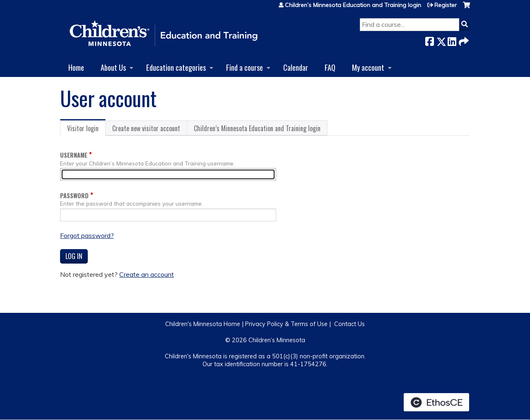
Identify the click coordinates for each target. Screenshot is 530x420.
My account (368, 67)
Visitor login (86, 130)
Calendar (296, 67)
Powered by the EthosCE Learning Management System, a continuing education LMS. (436, 402)
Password (74, 196)
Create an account (147, 274)
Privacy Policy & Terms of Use (286, 324)
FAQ (330, 67)
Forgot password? (87, 235)
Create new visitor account (146, 128)
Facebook (429, 40)
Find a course (245, 67)
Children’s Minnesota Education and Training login (353, 5)
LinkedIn (452, 40)
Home (76, 67)
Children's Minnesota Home (203, 324)
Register (446, 5)
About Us (113, 67)
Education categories (176, 67)
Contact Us (349, 324)
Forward (463, 40)
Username (74, 155)
